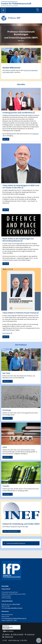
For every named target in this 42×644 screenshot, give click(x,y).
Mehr (5, 139)
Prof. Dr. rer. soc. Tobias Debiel (11, 604)
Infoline (6, 634)
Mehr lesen (6, 381)
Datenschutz (8, 637)
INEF (27, 527)
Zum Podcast (6, 333)
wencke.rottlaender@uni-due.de (17, 618)
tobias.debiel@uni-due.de (15, 608)
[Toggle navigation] (3, 10)
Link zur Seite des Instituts (10, 531)
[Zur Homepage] (21, 2)
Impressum (30, 634)
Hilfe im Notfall (17, 634)
